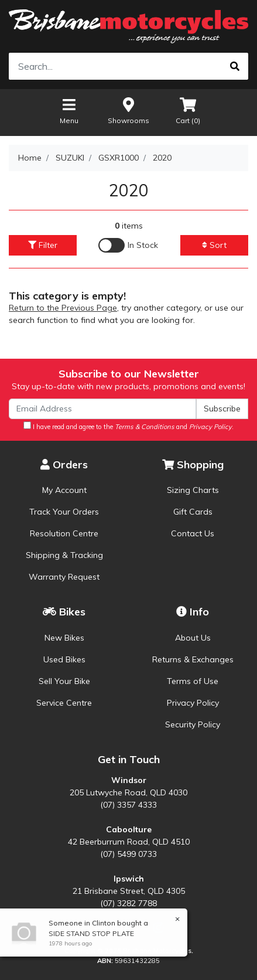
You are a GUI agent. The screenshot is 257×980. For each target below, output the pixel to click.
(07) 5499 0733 (128, 854)
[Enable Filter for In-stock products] (128, 245)
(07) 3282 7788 (128, 903)
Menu (69, 110)
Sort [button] (214, 245)
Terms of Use (193, 681)
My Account (64, 490)
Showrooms (128, 110)
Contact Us (193, 533)
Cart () (188, 110)
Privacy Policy (193, 703)
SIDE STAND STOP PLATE (91, 933)
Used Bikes (64, 659)
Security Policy (193, 724)
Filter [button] (43, 245)
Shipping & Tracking (64, 555)
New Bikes (64, 638)
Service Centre (64, 703)
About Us (193, 638)
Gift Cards (193, 512)
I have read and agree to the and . (128, 426)
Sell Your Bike (64, 681)
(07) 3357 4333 (128, 805)
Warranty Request (64, 577)
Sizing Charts (193, 490)
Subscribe (222, 409)
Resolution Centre (64, 533)
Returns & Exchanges (193, 659)
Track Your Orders (64, 512)
